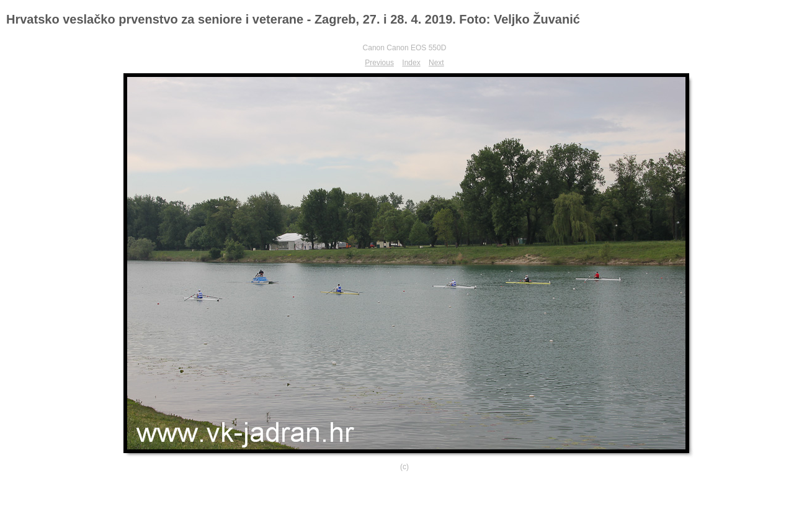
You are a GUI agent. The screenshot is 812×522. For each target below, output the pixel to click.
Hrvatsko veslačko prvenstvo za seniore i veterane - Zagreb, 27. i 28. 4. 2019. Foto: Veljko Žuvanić (293, 19)
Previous (379, 63)
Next (436, 63)
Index (411, 63)
